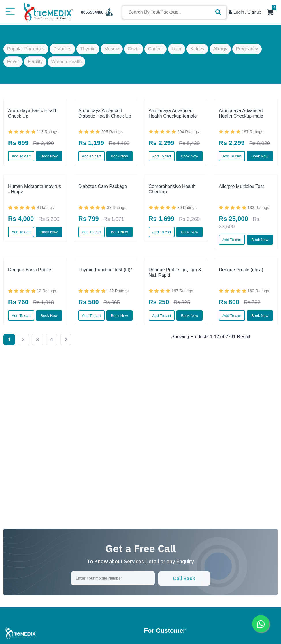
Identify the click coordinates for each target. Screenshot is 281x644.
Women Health (67, 63)
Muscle (112, 51)
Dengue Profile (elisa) (241, 270)
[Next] (66, 340)
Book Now (49, 156)
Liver (177, 51)
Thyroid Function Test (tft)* (105, 270)
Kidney (197, 51)
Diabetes (62, 51)
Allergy (220, 51)
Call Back (184, 597)
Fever (13, 63)
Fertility (35, 63)
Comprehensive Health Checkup (172, 189)
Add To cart (21, 156)
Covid (134, 51)
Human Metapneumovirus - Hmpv (34, 189)
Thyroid (88, 51)
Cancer (156, 51)
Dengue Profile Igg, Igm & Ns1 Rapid (175, 272)
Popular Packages (26, 51)
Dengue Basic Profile (30, 270)
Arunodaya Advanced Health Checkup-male (241, 113)
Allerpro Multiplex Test (241, 186)
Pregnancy (247, 51)
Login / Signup (245, 12)
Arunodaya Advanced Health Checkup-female (173, 113)
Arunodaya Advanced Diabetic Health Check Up (105, 113)
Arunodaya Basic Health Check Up (33, 113)
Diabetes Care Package (103, 186)
